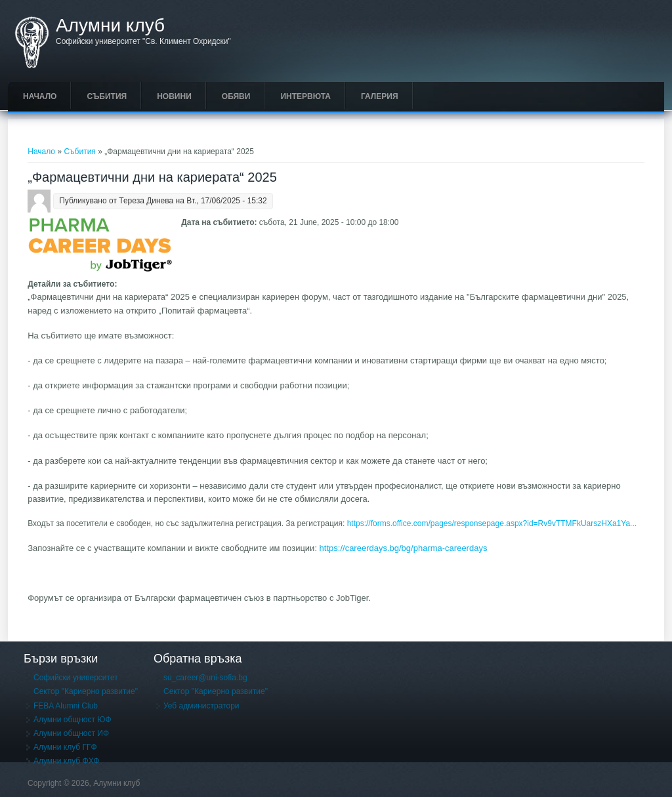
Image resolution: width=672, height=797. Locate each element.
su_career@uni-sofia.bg (205, 678)
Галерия (380, 96)
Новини (174, 96)
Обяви (236, 96)
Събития (107, 96)
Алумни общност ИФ (71, 733)
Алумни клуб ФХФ (66, 761)
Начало (40, 96)
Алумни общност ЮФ (73, 720)
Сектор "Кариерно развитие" (86, 691)
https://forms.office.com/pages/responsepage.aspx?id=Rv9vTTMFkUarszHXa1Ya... (492, 523)
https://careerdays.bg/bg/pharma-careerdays (405, 548)
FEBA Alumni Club (66, 706)
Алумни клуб (110, 26)
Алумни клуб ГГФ (65, 747)
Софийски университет (76, 678)
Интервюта (305, 96)
